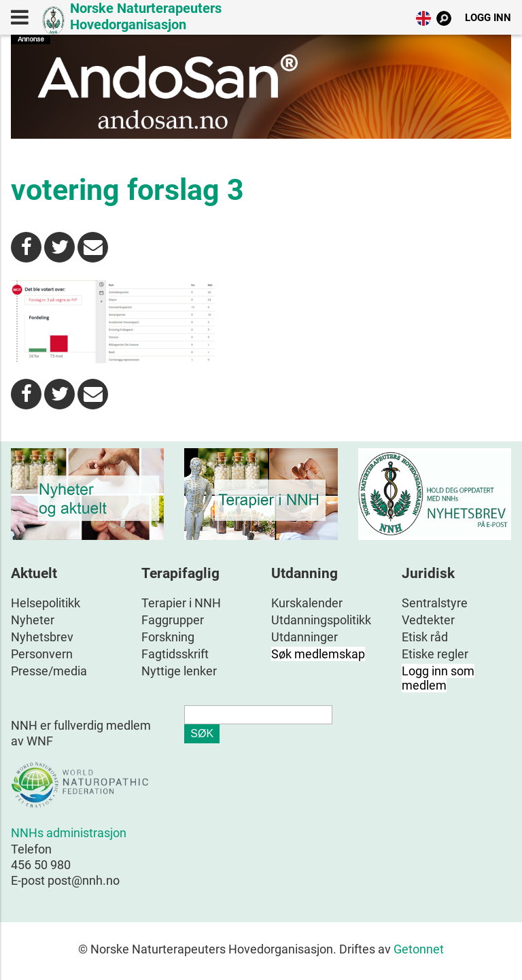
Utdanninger (304, 637)
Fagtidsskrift (175, 654)
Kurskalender (307, 603)
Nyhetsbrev (42, 637)
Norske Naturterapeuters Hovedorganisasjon (146, 16)
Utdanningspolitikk (321, 620)
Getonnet (419, 949)
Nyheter (33, 620)
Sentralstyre (435, 603)
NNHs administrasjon (69, 833)
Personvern (42, 654)
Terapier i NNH (181, 603)
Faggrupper (173, 620)
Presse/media (49, 671)
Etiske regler (435, 654)
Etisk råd (425, 637)
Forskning (168, 637)
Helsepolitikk (46, 603)
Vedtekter (428, 620)
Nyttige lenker (179, 671)
